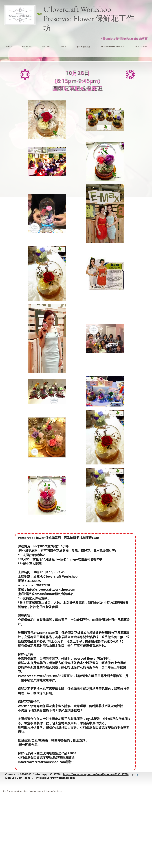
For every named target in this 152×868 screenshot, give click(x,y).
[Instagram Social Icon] (137, 775)
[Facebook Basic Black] (133, 775)
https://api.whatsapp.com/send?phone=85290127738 (96, 774)
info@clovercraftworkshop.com (55, 778)
